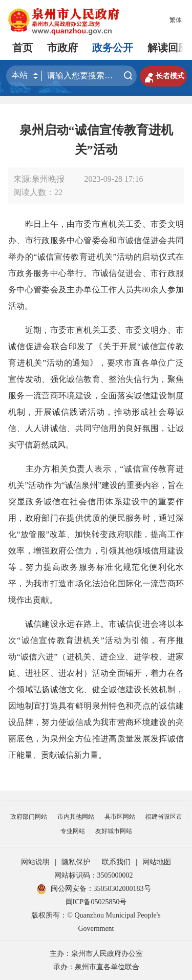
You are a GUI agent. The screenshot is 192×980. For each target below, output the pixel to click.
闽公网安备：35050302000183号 (94, 889)
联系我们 (116, 862)
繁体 (176, 20)
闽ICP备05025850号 (96, 902)
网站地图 (157, 862)
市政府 (62, 48)
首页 (23, 48)
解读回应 (168, 48)
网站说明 (35, 862)
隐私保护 (76, 862)
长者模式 (163, 76)
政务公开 (113, 48)
